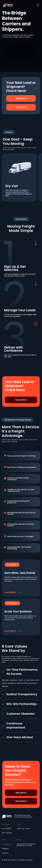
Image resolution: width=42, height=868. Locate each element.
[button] (12, 565)
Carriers (5, 853)
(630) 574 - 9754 (23, 829)
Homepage (7, 844)
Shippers (5, 848)
